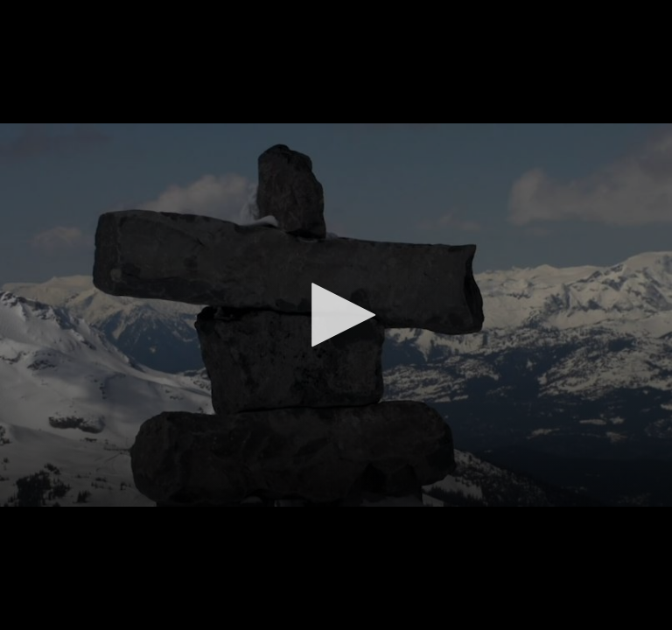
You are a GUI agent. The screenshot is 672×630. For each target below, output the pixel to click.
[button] (336, 315)
